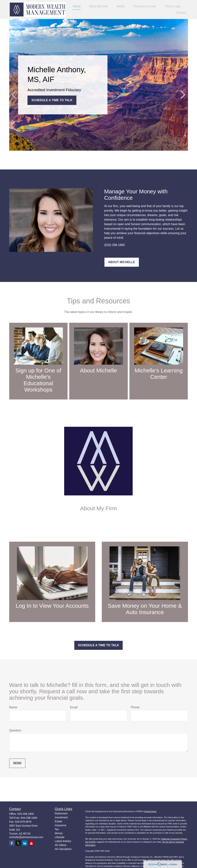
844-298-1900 (29, 818)
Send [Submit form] (17, 763)
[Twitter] (18, 843)
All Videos (61, 845)
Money (59, 833)
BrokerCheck (150, 811)
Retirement (61, 813)
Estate (59, 821)
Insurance (60, 825)
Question (15, 730)
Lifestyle (60, 837)
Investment (61, 817)
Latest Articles (63, 841)
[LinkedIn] (25, 843)
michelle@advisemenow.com (26, 837)
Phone (135, 707)
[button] (77, 6)
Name (13, 707)
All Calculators (63, 849)
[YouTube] (31, 843)
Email (74, 707)
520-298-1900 (26, 814)
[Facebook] (12, 843)
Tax (57, 829)
